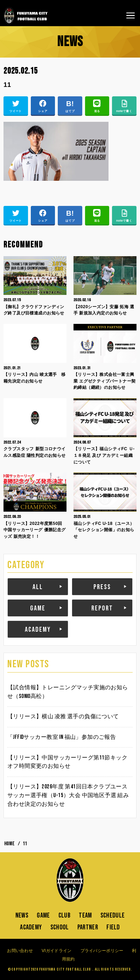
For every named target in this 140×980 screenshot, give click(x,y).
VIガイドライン (57, 951)
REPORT (102, 608)
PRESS (102, 587)
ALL (38, 587)
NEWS (22, 915)
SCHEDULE (113, 915)
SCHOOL (60, 927)
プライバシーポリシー (102, 951)
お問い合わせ (20, 951)
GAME (38, 608)
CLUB (64, 915)
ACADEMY (38, 630)
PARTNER (88, 927)
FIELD (113, 927)
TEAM (85, 915)
